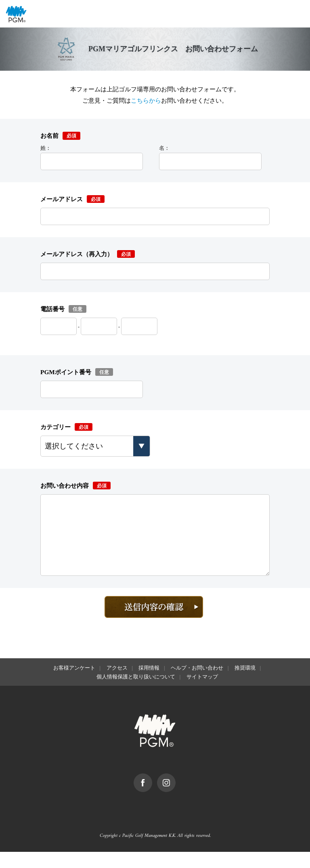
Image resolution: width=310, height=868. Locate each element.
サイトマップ (202, 693)
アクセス (117, 684)
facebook (152, 794)
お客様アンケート (74, 684)
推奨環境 (245, 684)
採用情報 (149, 684)
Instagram (175, 794)
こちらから (146, 100)
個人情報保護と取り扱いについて (136, 693)
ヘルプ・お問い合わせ (197, 684)
